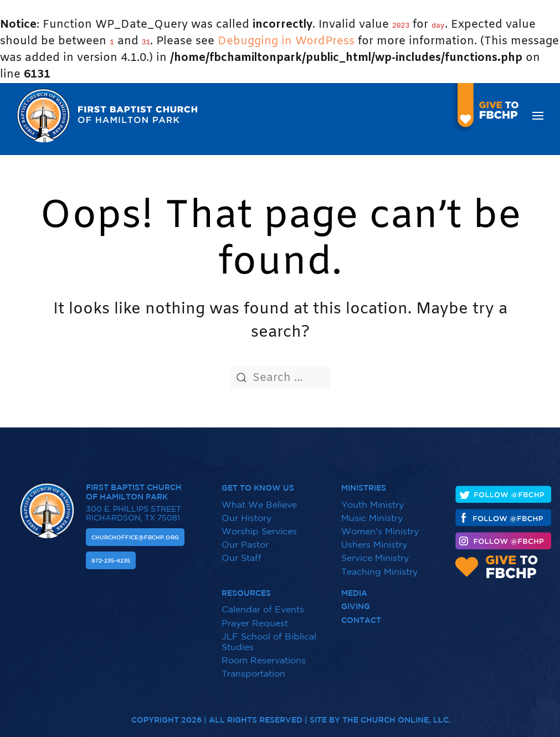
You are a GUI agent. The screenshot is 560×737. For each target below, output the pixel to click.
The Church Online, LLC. (397, 714)
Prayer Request (255, 617)
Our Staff (242, 552)
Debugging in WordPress (286, 41)
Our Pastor (245, 538)
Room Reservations (264, 654)
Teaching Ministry (379, 565)
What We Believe (259, 498)
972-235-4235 (111, 554)
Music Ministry (372, 512)
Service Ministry (375, 552)
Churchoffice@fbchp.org (135, 531)
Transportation (253, 667)
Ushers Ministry (374, 538)
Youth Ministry (373, 498)
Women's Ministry (380, 525)
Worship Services (259, 525)
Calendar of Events (263, 604)
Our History (246, 512)
